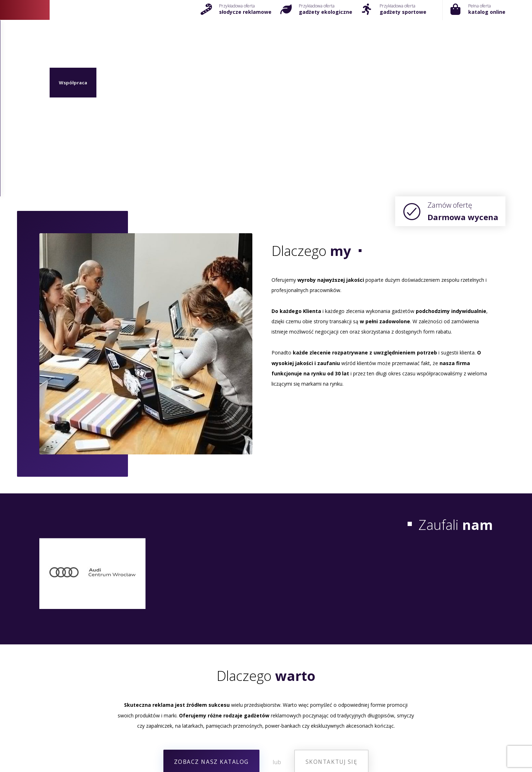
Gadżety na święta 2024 (266, 747)
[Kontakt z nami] (331, 619)
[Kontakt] (111, 698)
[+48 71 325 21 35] (266, 698)
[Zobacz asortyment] (212, 619)
